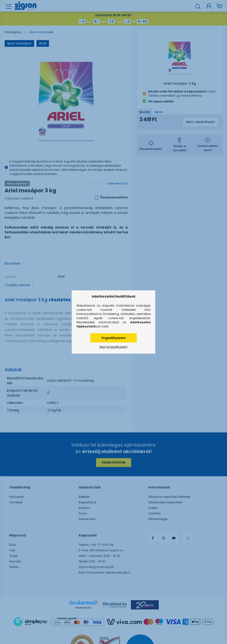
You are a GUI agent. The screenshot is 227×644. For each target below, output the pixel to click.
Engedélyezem (114, 338)
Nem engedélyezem (114, 347)
